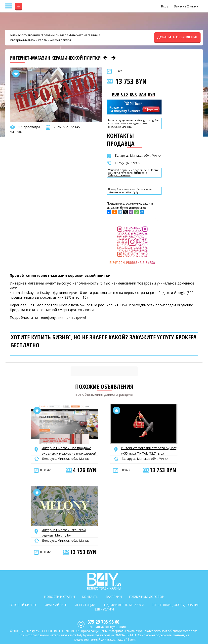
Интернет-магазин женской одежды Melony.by (64, 533)
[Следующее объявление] (114, 58)
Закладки (114, 597)
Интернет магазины (83, 35)
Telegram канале (119, 175)
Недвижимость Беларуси (123, 605)
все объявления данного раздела (104, 394)
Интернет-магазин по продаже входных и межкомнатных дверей (69, 451)
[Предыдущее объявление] (105, 58)
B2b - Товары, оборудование (175, 605)
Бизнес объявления (25, 35)
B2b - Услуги (104, 609)
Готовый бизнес (54, 35)
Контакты (90, 597)
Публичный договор (146, 597)
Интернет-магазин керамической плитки (40, 40)
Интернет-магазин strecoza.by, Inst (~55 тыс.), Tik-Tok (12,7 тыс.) (149, 451)
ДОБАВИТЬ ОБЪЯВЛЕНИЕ (177, 37)
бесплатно (25, 345)
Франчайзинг (56, 605)
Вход (165, 6)
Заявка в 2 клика (186, 6)
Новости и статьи (60, 597)
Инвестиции (85, 605)
